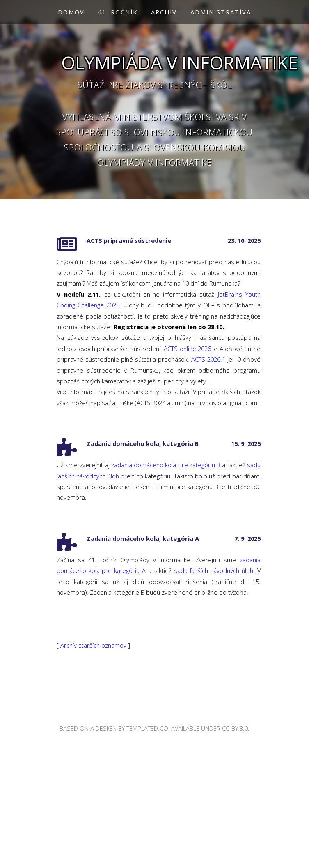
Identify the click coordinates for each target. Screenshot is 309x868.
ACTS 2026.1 (208, 359)
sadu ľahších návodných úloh (214, 570)
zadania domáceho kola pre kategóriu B (166, 465)
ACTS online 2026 (187, 349)
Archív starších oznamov (93, 645)
